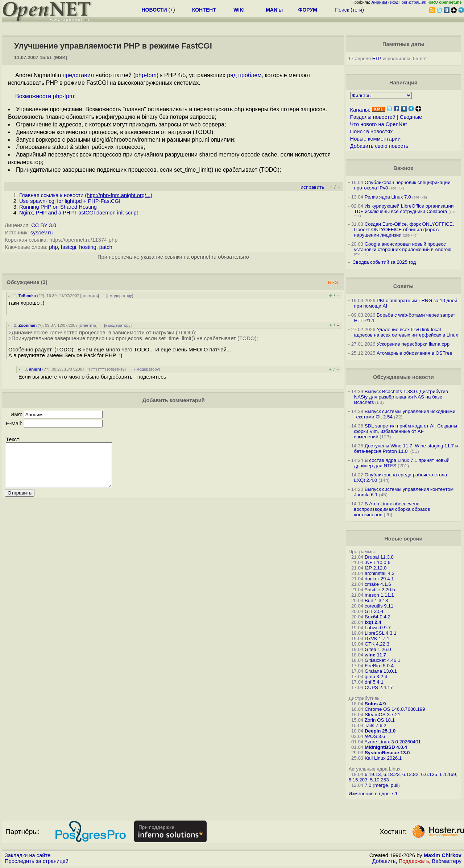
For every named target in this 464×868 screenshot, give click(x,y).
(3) (44, 282)
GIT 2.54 (374, 611)
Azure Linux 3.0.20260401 (393, 742)
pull (395, 785)
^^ (94, 369)
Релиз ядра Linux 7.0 (388, 197)
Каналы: (360, 110)
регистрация (413, 2)
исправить (312, 187)
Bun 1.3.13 (376, 600)
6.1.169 (448, 774)
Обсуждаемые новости (403, 377)
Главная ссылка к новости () (86, 195)
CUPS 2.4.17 (379, 687)
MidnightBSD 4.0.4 (386, 747)
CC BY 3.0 (44, 225)
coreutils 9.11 (379, 606)
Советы (403, 286)
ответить (90, 296)
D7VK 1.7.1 (377, 639)
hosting (88, 247)
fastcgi (69, 247)
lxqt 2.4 (373, 622)
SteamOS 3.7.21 (383, 715)
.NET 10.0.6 (378, 562)
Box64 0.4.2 (378, 617)
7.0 (368, 785)
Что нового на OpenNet (379, 124)
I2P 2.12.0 (376, 568)
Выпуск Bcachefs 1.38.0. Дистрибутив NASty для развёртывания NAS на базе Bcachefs (401, 397)
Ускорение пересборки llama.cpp (413, 344)
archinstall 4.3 (380, 573)
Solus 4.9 (375, 704)
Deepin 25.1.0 (380, 731)
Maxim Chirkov (443, 855)
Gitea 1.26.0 (378, 649)
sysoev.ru (42, 233)
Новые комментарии (376, 139)
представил (78, 75)
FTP (377, 59)
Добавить (384, 861)
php (53, 247)
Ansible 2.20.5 (380, 590)
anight (35, 369)
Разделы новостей (373, 117)
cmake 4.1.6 (378, 584)
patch (106, 247)
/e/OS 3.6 (375, 736)
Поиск (342, 10)
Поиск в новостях (372, 132)
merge (381, 785)
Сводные (411, 117)
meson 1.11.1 (379, 595)
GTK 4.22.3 (377, 644)
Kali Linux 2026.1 (383, 758)
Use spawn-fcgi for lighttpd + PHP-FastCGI (70, 201)
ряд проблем (244, 75)
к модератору (120, 296)
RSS (333, 282)
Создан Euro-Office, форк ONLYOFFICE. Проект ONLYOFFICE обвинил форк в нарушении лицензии (404, 229)
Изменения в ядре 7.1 (373, 794)
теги (357, 10)
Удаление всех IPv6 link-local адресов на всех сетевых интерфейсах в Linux (406, 332)
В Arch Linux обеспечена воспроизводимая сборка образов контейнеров (392, 509)
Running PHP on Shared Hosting (58, 207)
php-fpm (146, 75)
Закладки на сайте (28, 855)
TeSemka (27, 296)
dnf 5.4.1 (374, 682)
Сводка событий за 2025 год (384, 262)
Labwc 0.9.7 (378, 628)
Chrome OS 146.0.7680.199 (395, 709)
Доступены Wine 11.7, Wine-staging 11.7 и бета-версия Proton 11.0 (406, 448)
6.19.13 (373, 774)
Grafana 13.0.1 (381, 671)
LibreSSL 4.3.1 (381, 633)
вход (394, 2)
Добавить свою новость (379, 146)
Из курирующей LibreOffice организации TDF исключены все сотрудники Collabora (404, 209)
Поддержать (414, 861)
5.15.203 (358, 780)
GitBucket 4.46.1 (383, 660)
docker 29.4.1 (379, 579)
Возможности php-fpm (45, 96)
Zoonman (28, 325)
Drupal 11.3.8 (379, 557)
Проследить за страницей (37, 861)
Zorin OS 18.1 (380, 720)
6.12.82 (410, 774)
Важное (403, 168)
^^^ (102, 369)
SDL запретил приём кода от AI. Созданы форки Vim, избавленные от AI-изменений (406, 431)
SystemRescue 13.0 (387, 753)
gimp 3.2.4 (376, 677)
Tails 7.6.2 (376, 725)
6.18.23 (391, 774)
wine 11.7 (375, 655)
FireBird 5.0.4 (379, 666)
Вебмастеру (447, 861)
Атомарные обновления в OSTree (414, 353)
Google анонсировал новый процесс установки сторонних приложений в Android (403, 247)
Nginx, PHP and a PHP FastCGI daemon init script (79, 213)
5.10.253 (380, 780)
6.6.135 (429, 774)
